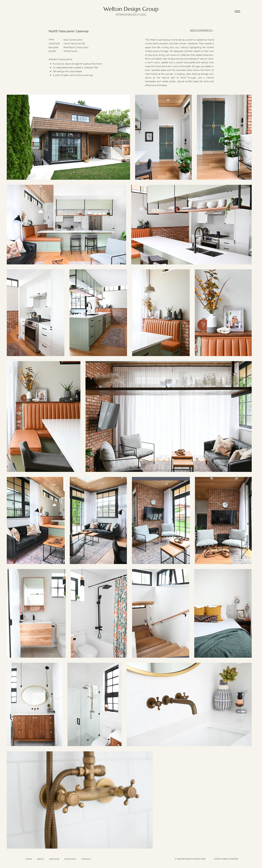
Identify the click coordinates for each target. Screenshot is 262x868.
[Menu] (237, 11)
